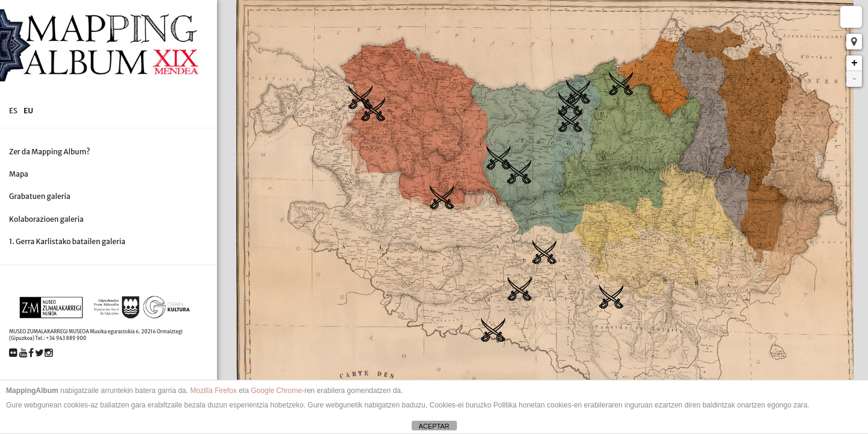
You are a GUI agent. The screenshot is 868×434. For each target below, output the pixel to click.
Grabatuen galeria (40, 196)
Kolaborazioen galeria (46, 219)
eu (28, 111)
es (13, 111)
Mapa (19, 174)
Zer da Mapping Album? (50, 152)
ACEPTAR (434, 426)
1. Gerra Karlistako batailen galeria (67, 241)
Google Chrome (276, 391)
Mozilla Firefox (213, 391)
